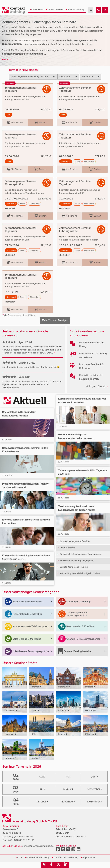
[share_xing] (44, 865)
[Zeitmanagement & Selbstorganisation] (98, 10)
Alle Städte (10, 208)
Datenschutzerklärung (65, 857)
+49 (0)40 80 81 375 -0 (20, 837)
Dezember (94, 802)
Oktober (42, 802)
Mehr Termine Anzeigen (55, 320)
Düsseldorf (89, 161)
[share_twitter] (59, 865)
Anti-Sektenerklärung (37, 857)
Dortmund (66, 161)
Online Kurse (36, 10)
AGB (19, 857)
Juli (42, 789)
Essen (9, 161)
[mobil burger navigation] (91, 10)
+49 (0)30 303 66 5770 (73, 837)
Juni (94, 777)
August (68, 789)
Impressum (88, 857)
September (94, 789)
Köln (8, 115)
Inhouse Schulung (75, 10)
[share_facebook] (51, 865)
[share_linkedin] (66, 865)
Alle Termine (15, 123)
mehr (6, 60)
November (68, 802)
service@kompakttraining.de (38, 846)
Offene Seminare (55, 10)
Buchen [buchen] (40, 123)
